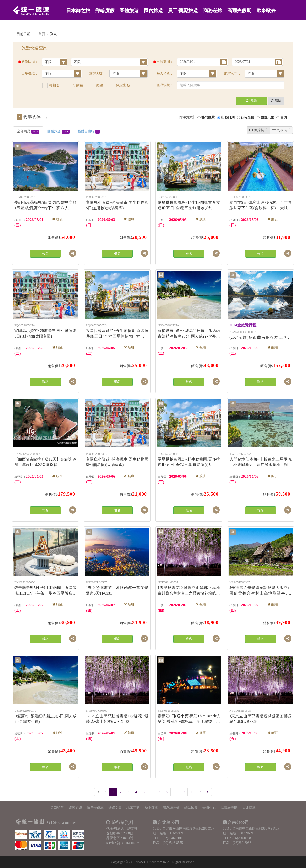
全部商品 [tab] (28, 131)
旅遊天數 (267, 117)
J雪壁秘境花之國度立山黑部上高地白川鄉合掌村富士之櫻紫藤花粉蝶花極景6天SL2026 (189, 588)
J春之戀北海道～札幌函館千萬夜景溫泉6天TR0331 (117, 587)
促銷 (99, 85)
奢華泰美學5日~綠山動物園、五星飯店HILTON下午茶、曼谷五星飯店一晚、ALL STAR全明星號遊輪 (45, 588)
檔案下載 (133, 808)
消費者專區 (229, 808)
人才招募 (249, 808)
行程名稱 (247, 117)
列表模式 (281, 130)
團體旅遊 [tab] (58, 131)
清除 (276, 101)
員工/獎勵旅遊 (183, 11)
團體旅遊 (129, 11)
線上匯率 (151, 808)
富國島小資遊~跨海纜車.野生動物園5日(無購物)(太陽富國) (117, 202)
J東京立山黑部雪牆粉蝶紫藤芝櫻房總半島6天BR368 (261, 716)
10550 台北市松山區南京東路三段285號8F (184, 828)
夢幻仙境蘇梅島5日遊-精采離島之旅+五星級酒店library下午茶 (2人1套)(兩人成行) (45, 203)
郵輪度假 (105, 11)
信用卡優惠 (95, 808)
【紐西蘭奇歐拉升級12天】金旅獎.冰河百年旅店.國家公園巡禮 (45, 459)
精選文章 (115, 808)
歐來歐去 (266, 11)
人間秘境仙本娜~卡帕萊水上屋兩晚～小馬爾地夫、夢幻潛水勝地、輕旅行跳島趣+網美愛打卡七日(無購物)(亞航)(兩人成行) (261, 459)
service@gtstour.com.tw (123, 843)
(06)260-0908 (242, 838)
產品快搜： (165, 85)
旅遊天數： (98, 73)
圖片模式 (258, 130)
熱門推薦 (208, 117)
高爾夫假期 (239, 11)
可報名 (54, 85)
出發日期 (228, 117)
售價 (284, 117)
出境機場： (30, 73)
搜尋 (251, 101)
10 (183, 792)
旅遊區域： (30, 62)
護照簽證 (75, 808)
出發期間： (165, 62)
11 (192, 792)
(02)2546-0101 (173, 838)
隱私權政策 (171, 808)
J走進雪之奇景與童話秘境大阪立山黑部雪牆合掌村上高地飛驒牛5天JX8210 (261, 588)
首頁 (42, 34)
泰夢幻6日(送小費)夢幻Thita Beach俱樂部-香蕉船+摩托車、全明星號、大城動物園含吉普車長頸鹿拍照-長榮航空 (189, 716)
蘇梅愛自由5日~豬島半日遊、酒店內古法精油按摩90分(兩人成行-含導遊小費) (189, 331)
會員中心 (209, 808)
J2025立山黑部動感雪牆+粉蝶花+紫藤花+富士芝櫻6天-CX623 (117, 716)
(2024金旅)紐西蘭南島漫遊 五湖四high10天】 (261, 331)
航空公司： (233, 73)
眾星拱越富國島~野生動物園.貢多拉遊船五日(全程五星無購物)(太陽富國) (189, 203)
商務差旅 (213, 11)
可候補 (78, 85)
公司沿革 (57, 808)
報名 (45, 254)
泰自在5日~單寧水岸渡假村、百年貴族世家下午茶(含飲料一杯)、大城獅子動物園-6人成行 (261, 203)
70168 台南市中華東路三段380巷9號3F (251, 828)
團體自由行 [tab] (89, 131)
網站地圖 (191, 808)
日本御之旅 (78, 11)
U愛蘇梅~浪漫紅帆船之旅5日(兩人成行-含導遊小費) (45, 716)
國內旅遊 (153, 11)
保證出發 (123, 85)
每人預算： (165, 73)
